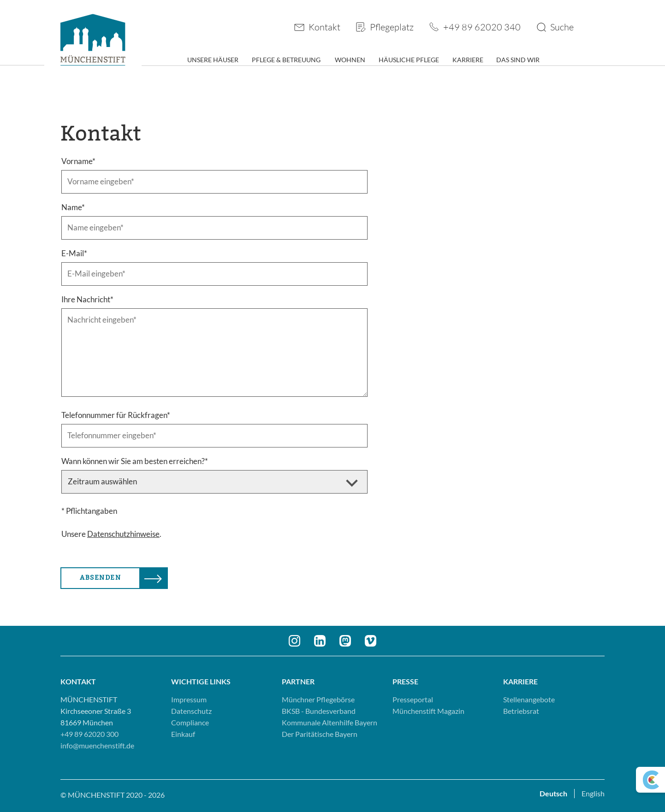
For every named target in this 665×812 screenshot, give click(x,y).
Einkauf (183, 734)
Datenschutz (191, 711)
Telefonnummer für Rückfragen (116, 415)
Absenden (100, 578)
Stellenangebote (529, 699)
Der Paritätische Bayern (320, 734)
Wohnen (350, 60)
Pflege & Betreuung (286, 60)
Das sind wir (518, 60)
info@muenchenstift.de (97, 745)
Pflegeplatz (392, 27)
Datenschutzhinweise (123, 534)
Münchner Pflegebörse (318, 699)
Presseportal (413, 699)
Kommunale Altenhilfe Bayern (330, 722)
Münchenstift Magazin (428, 711)
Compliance (190, 722)
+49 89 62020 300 (89, 734)
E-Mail (74, 253)
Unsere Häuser (213, 60)
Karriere (468, 60)
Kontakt (324, 27)
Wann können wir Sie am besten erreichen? (135, 461)
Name (73, 207)
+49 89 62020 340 (482, 27)
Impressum (189, 699)
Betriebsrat (521, 711)
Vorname (78, 161)
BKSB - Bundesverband (319, 711)
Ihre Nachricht (87, 299)
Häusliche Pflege (409, 60)
